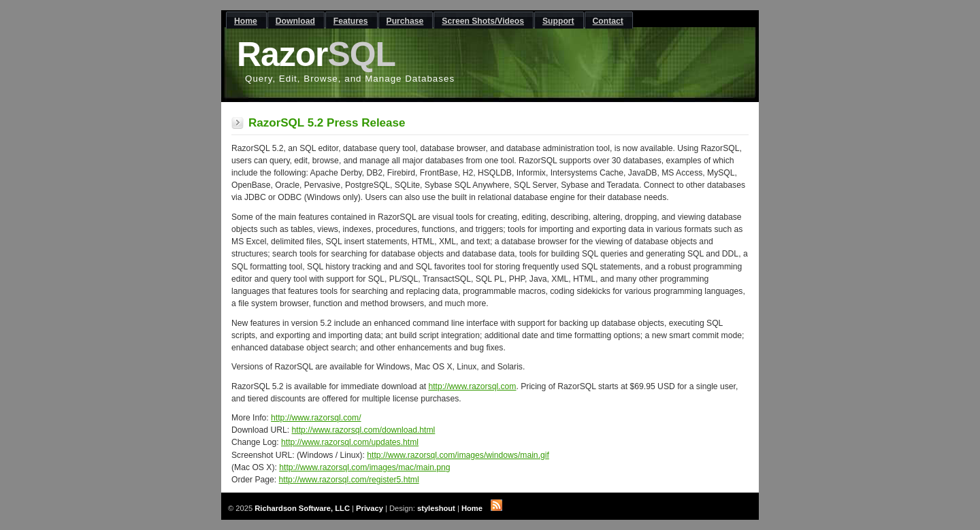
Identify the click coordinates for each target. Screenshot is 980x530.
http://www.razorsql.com (472, 386)
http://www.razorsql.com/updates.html (350, 442)
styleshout (436, 508)
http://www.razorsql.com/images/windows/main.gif (458, 455)
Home (472, 508)
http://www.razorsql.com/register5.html (349, 480)
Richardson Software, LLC (302, 508)
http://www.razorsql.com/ (316, 418)
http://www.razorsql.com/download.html (364, 430)
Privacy (370, 508)
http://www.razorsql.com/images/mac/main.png (364, 467)
